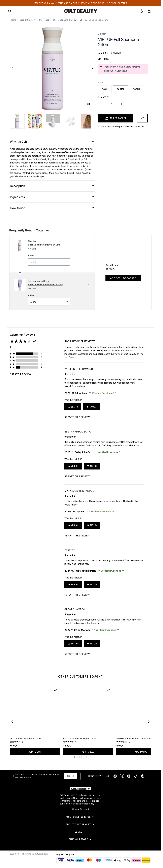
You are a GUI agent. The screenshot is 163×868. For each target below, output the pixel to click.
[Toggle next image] (92, 68)
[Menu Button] (4, 11)
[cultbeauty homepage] (80, 11)
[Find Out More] (80, 839)
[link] (142, 11)
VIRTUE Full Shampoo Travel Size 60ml (137, 739)
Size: (101, 82)
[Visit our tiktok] (136, 776)
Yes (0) (73, 466)
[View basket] (152, 11)
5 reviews (116, 53)
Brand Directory (28, 20)
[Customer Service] (80, 817)
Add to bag (35, 752)
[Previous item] (12, 721)
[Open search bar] (10, 11)
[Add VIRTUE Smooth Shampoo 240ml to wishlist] (108, 690)
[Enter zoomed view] (89, 104)
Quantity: (104, 97)
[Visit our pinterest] (143, 776)
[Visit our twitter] (122, 776)
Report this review (77, 417)
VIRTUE (102, 34)
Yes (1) (73, 407)
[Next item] (149, 721)
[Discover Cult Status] (125, 71)
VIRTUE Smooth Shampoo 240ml (80, 739)
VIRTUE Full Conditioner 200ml (26, 739)
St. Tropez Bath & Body (65, 20)
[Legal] (80, 832)
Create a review (20, 374)
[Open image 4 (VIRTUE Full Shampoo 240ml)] (71, 121)
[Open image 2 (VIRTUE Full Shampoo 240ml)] (35, 121)
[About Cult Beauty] (80, 824)
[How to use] (52, 208)
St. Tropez (44, 20)
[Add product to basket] (116, 118)
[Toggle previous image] (12, 68)
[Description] (52, 186)
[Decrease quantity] (102, 104)
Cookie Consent (80, 809)
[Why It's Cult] (52, 142)
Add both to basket (123, 278)
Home (13, 20)
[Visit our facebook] (115, 776)
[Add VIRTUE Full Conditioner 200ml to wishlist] (55, 690)
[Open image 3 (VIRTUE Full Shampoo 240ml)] (53, 121)
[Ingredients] (52, 197)
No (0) (91, 407)
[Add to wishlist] (142, 118)
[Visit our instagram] (129, 776)
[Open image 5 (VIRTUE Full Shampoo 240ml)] (89, 121)
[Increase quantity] (121, 104)
